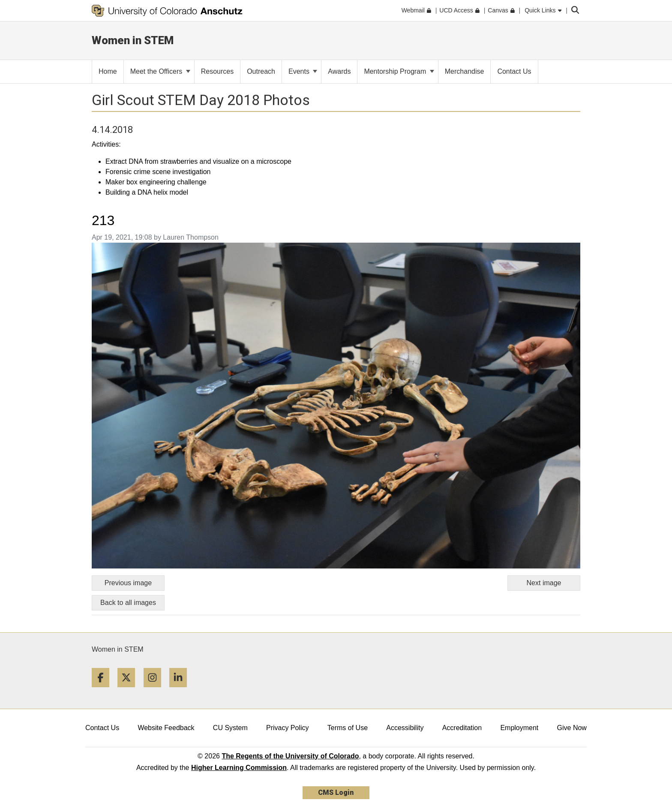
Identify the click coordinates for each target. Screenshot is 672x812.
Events (303, 71)
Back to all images (128, 603)
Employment (519, 728)
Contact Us (102, 728)
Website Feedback (166, 728)
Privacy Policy (288, 728)
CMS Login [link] (336, 792)
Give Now (572, 728)
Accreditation (462, 728)
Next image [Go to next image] (544, 583)
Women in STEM (118, 649)
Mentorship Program (399, 71)
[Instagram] (156, 690)
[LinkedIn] (181, 690)
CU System (230, 728)
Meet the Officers (160, 71)
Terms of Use (348, 728)
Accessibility (405, 728)
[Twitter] (129, 690)
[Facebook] (104, 690)
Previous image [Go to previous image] (128, 583)
